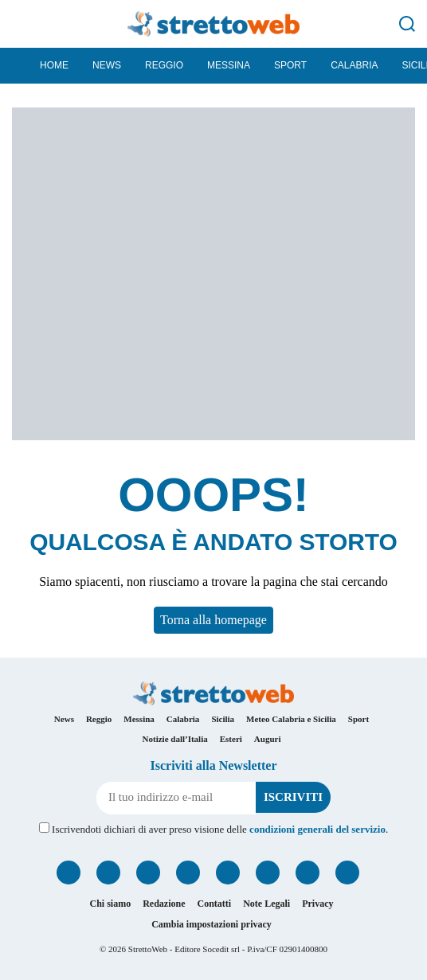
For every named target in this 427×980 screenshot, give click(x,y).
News (107, 65)
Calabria (354, 65)
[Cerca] (407, 24)
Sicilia (223, 719)
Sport (290, 65)
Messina (229, 65)
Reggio (164, 65)
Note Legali (266, 904)
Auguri (268, 739)
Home (54, 65)
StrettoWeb (148, 949)
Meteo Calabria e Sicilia (291, 719)
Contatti (215, 904)
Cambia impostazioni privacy (212, 924)
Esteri (231, 739)
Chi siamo (110, 904)
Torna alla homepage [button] (213, 620)
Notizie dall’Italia (175, 739)
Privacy (317, 904)
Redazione (164, 904)
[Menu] (20, 24)
